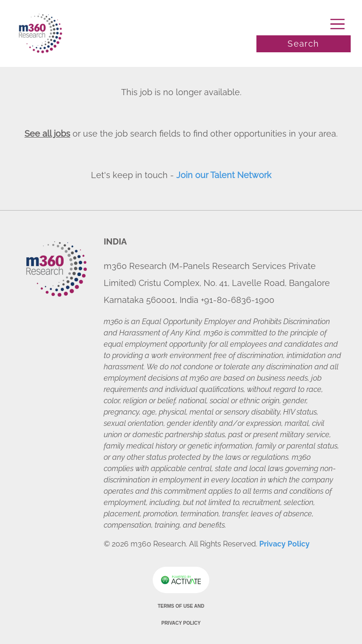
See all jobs (47, 134)
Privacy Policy (284, 544)
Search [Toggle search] (303, 44)
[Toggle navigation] (304, 24)
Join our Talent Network (224, 175)
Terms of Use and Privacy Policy (181, 615)
